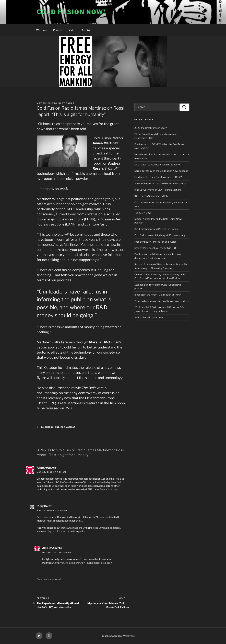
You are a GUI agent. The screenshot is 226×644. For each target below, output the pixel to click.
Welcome (41, 30)
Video (72, 30)
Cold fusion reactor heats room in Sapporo (157, 165)
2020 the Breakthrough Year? (151, 128)
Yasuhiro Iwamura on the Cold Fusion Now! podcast (162, 301)
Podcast (58, 30)
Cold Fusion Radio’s (108, 138)
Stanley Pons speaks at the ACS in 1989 (156, 248)
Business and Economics (58, 427)
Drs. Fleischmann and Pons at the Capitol (156, 229)
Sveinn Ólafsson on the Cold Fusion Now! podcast (161, 183)
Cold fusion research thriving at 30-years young (160, 235)
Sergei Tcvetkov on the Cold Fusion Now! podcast (161, 171)
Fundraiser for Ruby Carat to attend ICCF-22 (158, 177)
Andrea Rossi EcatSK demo (149, 317)
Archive (86, 30)
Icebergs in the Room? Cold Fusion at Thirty (158, 295)
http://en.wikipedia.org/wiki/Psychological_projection (84, 563)
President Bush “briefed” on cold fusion (155, 242)
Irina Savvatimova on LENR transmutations (158, 190)
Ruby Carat (67, 103)
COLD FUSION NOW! (71, 12)
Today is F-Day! (142, 213)
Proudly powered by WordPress (118, 636)
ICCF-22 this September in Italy (151, 196)
